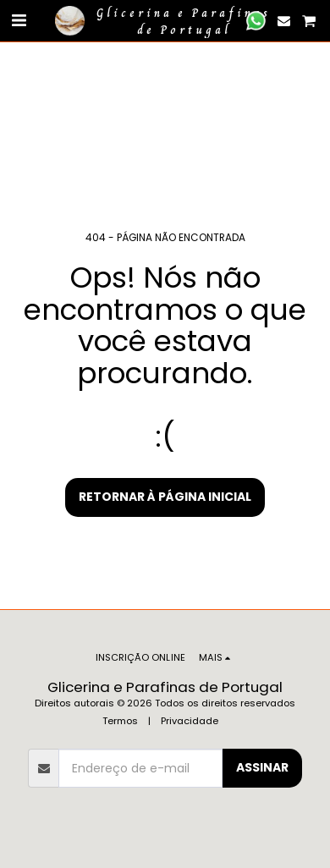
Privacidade (190, 721)
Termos (120, 721)
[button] (19, 20)
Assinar (262, 767)
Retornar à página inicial (165, 497)
